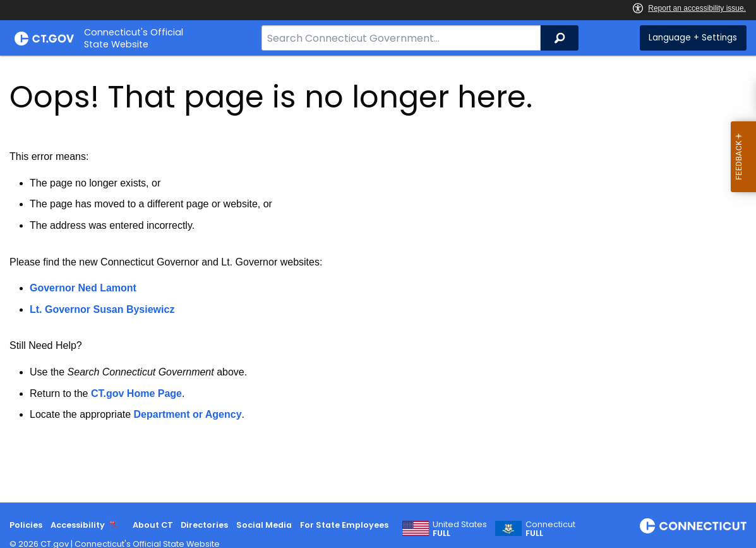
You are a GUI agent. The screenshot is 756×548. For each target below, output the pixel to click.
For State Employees (344, 525)
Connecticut (550, 529)
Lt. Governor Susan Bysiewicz (104, 309)
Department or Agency (188, 414)
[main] (378, 279)
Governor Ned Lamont (83, 288)
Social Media (264, 525)
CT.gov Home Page (136, 393)
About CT (153, 525)
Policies (26, 525)
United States (460, 529)
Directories (204, 525)
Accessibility (78, 525)
